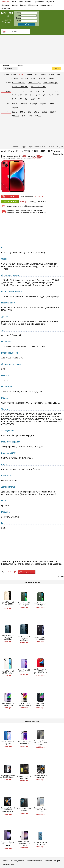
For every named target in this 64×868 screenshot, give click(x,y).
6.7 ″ (20, 99)
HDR (24, 116)
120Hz (15, 112)
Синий (51, 104)
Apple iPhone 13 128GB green (40, 604)
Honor (43, 74)
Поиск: (20, 66)
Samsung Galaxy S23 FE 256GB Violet (8, 844)
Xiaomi (51, 78)
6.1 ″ (32, 95)
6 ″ (26, 95)
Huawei (52, 74)
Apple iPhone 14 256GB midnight (40, 704)
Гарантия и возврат (53, 861)
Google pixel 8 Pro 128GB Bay (40, 843)
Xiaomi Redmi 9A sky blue (8, 743)
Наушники (50, 2)
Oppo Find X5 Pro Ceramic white (24, 743)
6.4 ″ (51, 95)
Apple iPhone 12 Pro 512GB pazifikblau (24, 638)
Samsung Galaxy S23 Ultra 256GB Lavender (24, 843)
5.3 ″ (32, 91)
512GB (53, 112)
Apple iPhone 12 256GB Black (40, 638)
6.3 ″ (44, 95)
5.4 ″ (38, 91)
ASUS (13, 74)
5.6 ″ (51, 91)
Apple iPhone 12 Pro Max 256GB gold (8, 604)
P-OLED (38, 116)
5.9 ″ (20, 95)
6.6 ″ (14, 99)
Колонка (28, 2)
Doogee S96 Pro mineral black (40, 776)
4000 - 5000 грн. (18, 83)
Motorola (24, 78)
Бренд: (7, 74)
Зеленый (24, 104)
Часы (14, 2)
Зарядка (15, 5)
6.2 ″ (38, 95)
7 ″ (39, 99)
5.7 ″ (57, 91)
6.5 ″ (57, 95)
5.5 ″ (44, 91)
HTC (36, 74)
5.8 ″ (14, 95)
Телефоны (5, 2)
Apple (21, 74)
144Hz (22, 112)
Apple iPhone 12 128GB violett (24, 671)
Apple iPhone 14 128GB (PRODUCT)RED (40, 671)
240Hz (36, 112)
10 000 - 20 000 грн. (20, 87)
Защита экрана (46, 5)
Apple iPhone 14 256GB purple (8, 704)
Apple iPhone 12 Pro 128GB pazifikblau (8, 637)
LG (58, 74)
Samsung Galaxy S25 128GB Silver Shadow (40, 810)
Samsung (42, 78)
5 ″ (13, 91)
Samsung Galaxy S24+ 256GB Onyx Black (40, 743)
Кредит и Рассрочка (35, 861)
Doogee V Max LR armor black (24, 777)
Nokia (33, 78)
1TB (29, 112)
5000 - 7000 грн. (34, 83)
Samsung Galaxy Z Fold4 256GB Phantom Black (8, 810)
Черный (15, 108)
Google (29, 74)
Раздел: (6, 66)
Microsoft (15, 78)
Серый (43, 104)
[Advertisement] (32, 50)
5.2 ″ (25, 91)
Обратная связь (8, 865)
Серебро (34, 104)
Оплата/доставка (18, 861)
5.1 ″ (19, 91)
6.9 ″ (33, 99)
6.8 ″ (27, 99)
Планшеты (6, 5)
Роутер (23, 5)
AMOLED (16, 116)
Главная (5, 861)
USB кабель (6, 9)
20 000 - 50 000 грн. (39, 87)
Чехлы (20, 2)
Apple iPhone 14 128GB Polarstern (24, 704)
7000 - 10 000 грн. (51, 83)
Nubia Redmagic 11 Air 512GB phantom (8, 776)
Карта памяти (39, 2)
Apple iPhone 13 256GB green (24, 604)
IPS (30, 116)
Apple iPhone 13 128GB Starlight (8, 672)
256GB (45, 112)
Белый (15, 104)
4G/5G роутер (33, 5)
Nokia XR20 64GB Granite (24, 810)
